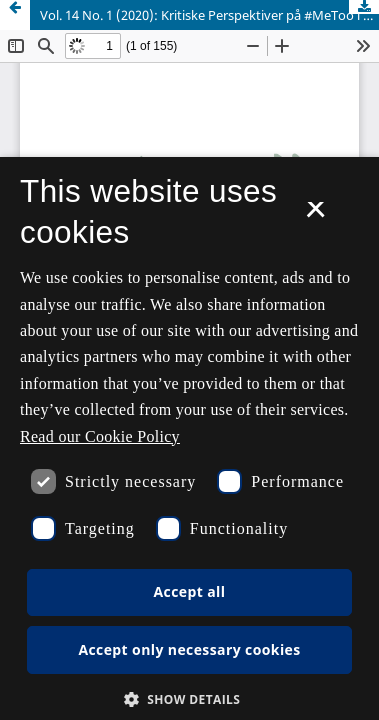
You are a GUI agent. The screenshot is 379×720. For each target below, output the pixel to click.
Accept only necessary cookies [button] (189, 649)
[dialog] (189, 438)
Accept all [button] (190, 591)
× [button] (315, 216)
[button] (190, 699)
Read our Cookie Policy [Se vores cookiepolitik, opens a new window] (100, 436)
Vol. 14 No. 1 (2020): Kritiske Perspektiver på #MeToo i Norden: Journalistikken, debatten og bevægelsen (209, 15)
